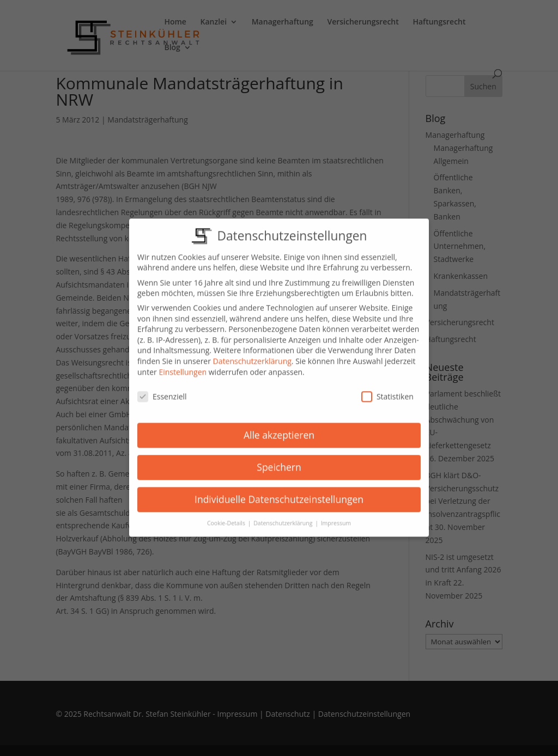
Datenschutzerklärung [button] (284, 516)
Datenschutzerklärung (252, 354)
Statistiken (387, 389)
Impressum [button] (336, 516)
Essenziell (162, 389)
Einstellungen (183, 364)
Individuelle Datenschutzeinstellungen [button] (279, 492)
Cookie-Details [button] (227, 516)
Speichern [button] (279, 460)
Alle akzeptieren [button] (279, 428)
